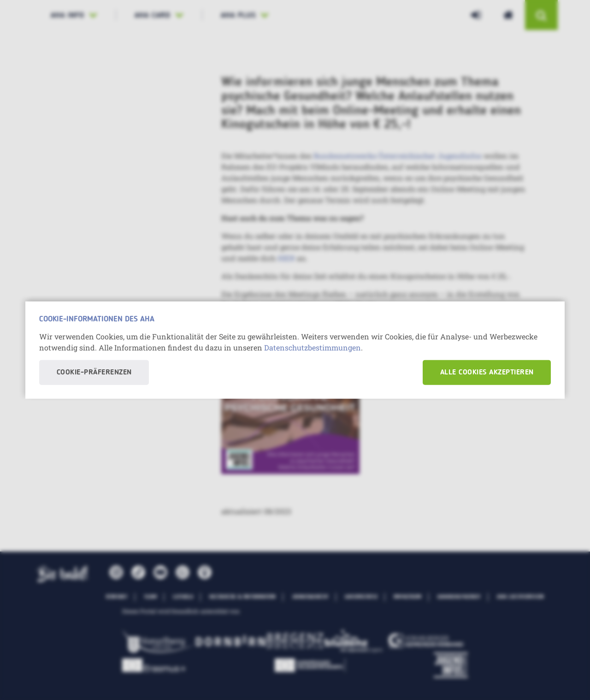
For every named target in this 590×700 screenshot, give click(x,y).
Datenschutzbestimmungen (313, 347)
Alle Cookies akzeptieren (487, 372)
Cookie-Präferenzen (94, 372)
